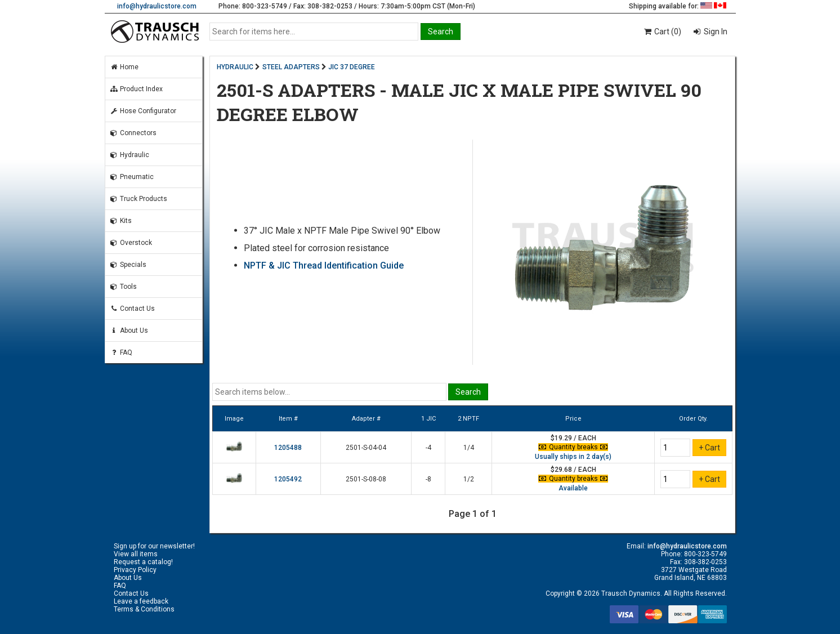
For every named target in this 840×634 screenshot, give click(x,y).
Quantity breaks (573, 447)
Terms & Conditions (144, 609)
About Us (129, 331)
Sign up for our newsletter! (154, 546)
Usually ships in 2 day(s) (573, 457)
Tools (123, 287)
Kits (121, 221)
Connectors (133, 133)
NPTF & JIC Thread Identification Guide (324, 265)
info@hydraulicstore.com (157, 6)
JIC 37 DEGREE (352, 67)
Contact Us (132, 309)
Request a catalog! (143, 562)
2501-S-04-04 (366, 448)
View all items (136, 554)
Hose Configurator (143, 111)
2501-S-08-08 (366, 479)
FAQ (121, 352)
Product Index (136, 89)
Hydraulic (129, 155)
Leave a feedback (141, 601)
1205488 (288, 448)
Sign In (715, 32)
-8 (428, 479)
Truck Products (138, 199)
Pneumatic (132, 177)
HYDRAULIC (235, 67)
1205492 (288, 479)
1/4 (469, 448)
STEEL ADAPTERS (291, 67)
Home (124, 67)
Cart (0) (662, 32)
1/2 (469, 479)
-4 (428, 448)
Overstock (131, 243)
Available (573, 488)
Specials (128, 265)
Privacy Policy (135, 570)
